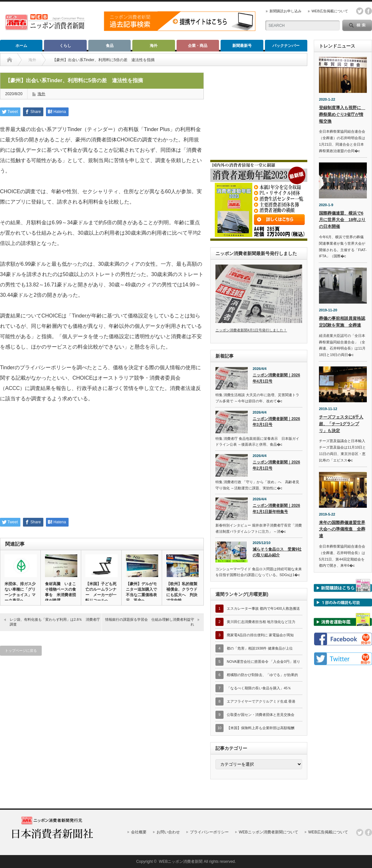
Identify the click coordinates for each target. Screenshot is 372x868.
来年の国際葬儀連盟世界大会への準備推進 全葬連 (342, 529)
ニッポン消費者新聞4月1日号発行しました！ (251, 330)
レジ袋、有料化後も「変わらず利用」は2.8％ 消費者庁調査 (55, 622)
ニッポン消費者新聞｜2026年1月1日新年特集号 (276, 509)
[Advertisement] (102, 464)
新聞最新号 (242, 46)
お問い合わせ (168, 832)
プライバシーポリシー (209, 832)
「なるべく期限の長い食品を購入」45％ (259, 688)
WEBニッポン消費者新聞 (181, 862)
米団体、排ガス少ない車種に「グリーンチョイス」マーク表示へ (20, 592)
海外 (154, 46)
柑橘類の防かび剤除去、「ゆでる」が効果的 (262, 675)
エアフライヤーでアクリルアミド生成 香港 (261, 701)
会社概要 (139, 832)
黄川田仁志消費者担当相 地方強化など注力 (261, 622)
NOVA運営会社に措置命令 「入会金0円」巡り (263, 662)
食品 (110, 46)
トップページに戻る (21, 651)
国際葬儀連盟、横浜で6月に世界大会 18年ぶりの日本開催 (342, 220)
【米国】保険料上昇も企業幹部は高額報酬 (261, 728)
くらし (65, 46)
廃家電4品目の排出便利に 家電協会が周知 (260, 635)
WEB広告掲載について (330, 11)
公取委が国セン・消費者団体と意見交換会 (261, 715)
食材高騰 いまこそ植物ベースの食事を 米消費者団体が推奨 (60, 592)
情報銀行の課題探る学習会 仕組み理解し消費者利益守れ (150, 622)
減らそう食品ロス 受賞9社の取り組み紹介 (277, 552)
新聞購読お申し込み (285, 11)
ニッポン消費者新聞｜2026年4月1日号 (276, 378)
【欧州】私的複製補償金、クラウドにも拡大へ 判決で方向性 (182, 592)
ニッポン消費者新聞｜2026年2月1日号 (276, 465)
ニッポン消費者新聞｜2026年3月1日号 (276, 422)
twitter (360, 11)
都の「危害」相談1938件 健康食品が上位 (260, 648)
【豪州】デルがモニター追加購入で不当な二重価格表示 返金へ (141, 592)
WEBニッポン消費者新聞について (268, 832)
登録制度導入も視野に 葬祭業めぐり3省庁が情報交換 (342, 114)
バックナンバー (286, 46)
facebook (368, 11)
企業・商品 (198, 46)
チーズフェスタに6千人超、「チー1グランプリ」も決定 (341, 424)
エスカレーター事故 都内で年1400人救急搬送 (263, 608)
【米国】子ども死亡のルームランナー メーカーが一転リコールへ (101, 592)
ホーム (21, 46)
